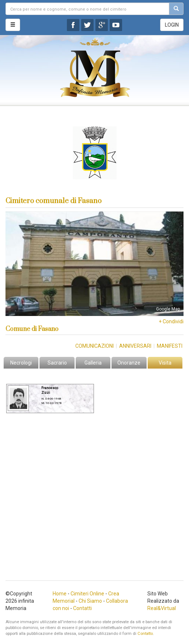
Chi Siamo (90, 601)
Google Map (168, 309)
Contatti (82, 608)
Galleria (93, 363)
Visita (165, 363)
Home (60, 594)
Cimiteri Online (87, 594)
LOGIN (172, 25)
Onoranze (129, 363)
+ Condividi (171, 321)
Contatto (145, 634)
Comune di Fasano (32, 329)
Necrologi (21, 363)
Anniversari (135, 346)
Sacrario (57, 363)
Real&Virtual (162, 608)
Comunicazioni (94, 346)
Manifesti (170, 346)
